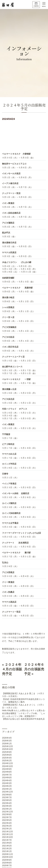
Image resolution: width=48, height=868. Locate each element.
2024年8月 (7, 772)
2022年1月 (7, 829)
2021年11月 (7, 834)
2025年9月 (7, 752)
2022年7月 (7, 817)
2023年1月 (7, 809)
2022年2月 (7, 826)
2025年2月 (7, 761)
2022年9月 (7, 814)
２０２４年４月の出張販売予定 (12, 669)
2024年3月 (7, 783)
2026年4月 (7, 738)
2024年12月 (7, 763)
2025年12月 (7, 746)
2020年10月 (7, 857)
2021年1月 (7, 851)
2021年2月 (7, 849)
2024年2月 (7, 786)
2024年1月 (7, 789)
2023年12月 (7, 792)
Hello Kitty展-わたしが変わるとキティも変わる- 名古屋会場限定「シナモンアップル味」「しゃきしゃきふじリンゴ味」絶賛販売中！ (24, 713)
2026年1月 (7, 744)
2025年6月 (7, 755)
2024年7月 (7, 775)
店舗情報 (36, 6)
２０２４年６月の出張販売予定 (34, 669)
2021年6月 (7, 843)
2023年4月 (7, 803)
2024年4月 (7, 780)
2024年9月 (7, 769)
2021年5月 (7, 846)
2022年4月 (7, 823)
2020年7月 (7, 866)
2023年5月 (7, 800)
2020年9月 (7, 860)
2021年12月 (7, 832)
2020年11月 (7, 854)
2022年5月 (7, 820)
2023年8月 (7, 795)
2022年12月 (7, 812)
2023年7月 (7, 797)
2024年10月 (7, 766)
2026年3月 (7, 741)
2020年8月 (7, 863)
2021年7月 (7, 840)
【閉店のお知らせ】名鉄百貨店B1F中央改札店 (23, 719)
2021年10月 (7, 837)
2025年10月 (7, 749)
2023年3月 (7, 806)
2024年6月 (7, 778)
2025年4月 (7, 758)
